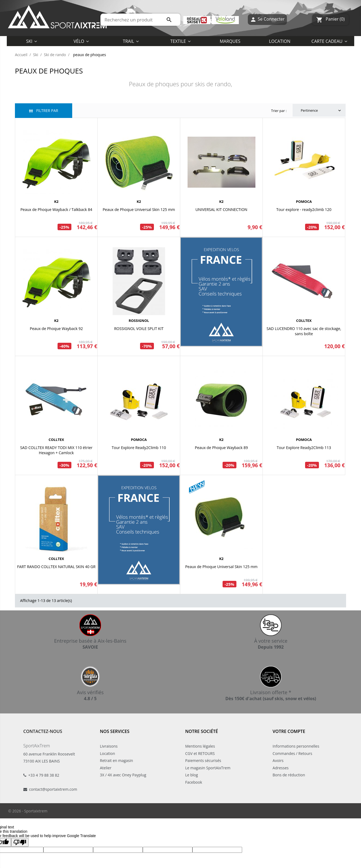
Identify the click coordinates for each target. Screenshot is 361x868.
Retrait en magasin (116, 760)
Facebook (194, 782)
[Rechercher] (140, 20)
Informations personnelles (296, 746)
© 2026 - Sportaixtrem (28, 811)
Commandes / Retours (292, 753)
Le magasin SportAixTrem (208, 768)
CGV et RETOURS (200, 753)
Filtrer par (44, 110)
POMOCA (304, 201)
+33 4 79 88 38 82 (44, 775)
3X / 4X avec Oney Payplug (123, 775)
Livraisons (109, 746)
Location (107, 753)
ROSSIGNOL (139, 321)
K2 (56, 201)
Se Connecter (267, 20)
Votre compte (289, 731)
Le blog (191, 775)
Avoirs (278, 760)
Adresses (281, 768)
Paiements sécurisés (203, 760)
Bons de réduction (289, 775)
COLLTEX (304, 321)
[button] (180, 41)
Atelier (106, 768)
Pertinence (321, 111)
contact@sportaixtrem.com (53, 789)
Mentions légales (200, 746)
